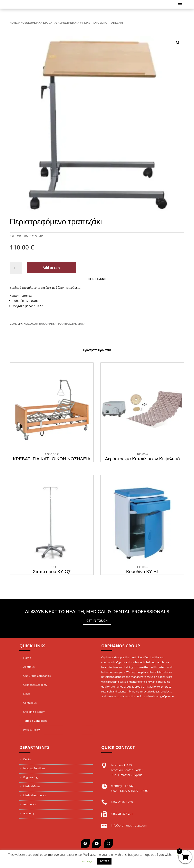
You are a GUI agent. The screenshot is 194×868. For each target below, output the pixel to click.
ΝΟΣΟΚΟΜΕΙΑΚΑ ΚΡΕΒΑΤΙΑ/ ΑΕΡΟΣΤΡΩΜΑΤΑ (50, 23)
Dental (27, 759)
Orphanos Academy (35, 685)
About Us (29, 667)
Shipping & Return (34, 712)
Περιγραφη (97, 279)
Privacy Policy (32, 730)
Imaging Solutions (34, 768)
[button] (178, 43)
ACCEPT (104, 861)
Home (14, 23)
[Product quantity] (16, 268)
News (27, 694)
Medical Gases (32, 786)
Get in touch (97, 621)
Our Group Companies (37, 676)
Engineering (30, 777)
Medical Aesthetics (35, 795)
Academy (29, 813)
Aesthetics (30, 804)
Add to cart (51, 268)
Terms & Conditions (35, 721)
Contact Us (30, 703)
